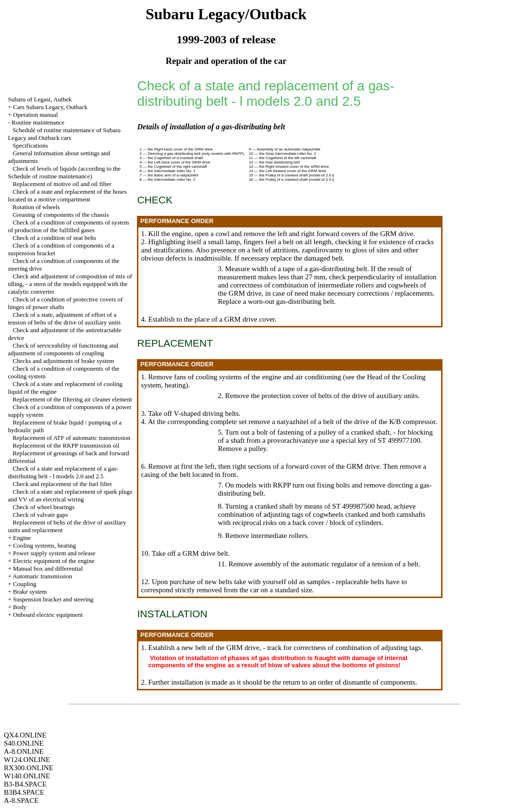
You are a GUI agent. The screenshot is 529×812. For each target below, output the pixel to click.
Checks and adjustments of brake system (63, 361)
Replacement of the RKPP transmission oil (66, 445)
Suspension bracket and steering (53, 599)
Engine (22, 538)
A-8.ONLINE (24, 751)
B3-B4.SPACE (25, 784)
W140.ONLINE (27, 776)
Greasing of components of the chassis (61, 215)
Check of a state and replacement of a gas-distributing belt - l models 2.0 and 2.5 (63, 472)
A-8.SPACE (21, 800)
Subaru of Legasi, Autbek (40, 99)
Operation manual (36, 115)
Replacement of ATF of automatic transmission (71, 438)
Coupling (25, 584)
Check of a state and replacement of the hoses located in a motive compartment (67, 195)
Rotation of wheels (36, 207)
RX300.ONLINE (29, 768)
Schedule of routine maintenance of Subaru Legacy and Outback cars (64, 134)
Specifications (30, 145)
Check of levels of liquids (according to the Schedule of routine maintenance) (64, 172)
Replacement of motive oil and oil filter (62, 184)
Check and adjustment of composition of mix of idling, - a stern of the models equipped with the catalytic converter (70, 284)
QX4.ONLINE (25, 735)
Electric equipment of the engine (54, 561)
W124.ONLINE (27, 760)
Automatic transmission (42, 576)
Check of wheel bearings (43, 507)
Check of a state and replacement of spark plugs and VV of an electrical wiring (70, 495)
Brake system (30, 592)
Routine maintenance (38, 122)
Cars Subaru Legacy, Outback (50, 107)
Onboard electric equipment (48, 615)
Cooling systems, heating (44, 545)
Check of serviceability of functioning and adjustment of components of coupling (63, 349)
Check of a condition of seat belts (54, 238)
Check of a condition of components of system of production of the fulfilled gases (68, 226)
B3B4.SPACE (24, 792)
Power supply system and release (54, 553)
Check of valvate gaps (40, 515)
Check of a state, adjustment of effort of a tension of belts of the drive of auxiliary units (64, 319)
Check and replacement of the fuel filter (62, 484)
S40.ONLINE (24, 743)
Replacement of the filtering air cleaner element (72, 399)
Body (20, 607)
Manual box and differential (48, 568)
